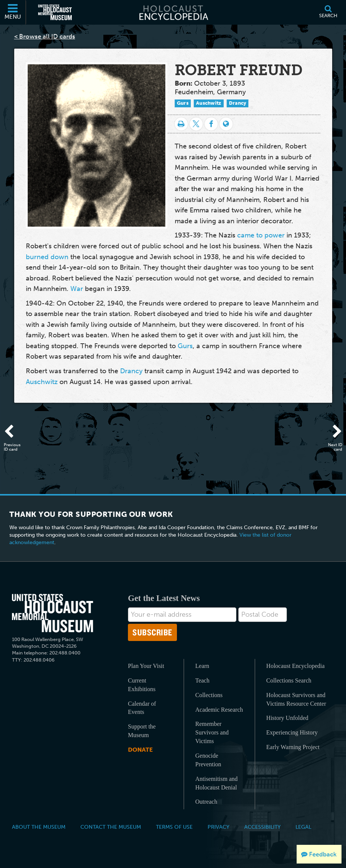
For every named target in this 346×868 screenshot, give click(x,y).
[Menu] (13, 12)
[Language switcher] (226, 124)
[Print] (181, 124)
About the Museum (39, 827)
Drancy (238, 103)
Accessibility (262, 827)
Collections (209, 695)
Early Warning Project (293, 747)
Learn (202, 666)
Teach (202, 680)
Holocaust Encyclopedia (296, 666)
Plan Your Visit (146, 666)
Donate (140, 750)
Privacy (218, 827)
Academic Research (219, 710)
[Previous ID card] (13, 432)
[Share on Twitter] (196, 124)
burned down (47, 257)
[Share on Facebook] (211, 124)
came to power (261, 235)
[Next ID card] (333, 432)
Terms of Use (174, 827)
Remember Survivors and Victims (212, 732)
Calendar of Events (142, 708)
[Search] (328, 12)
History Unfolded (287, 718)
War (77, 289)
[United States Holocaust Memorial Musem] (53, 613)
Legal (303, 827)
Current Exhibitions (142, 685)
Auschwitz (209, 103)
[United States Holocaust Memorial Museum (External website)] (55, 12)
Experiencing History (292, 732)
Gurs (183, 103)
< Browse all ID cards (45, 36)
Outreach (206, 802)
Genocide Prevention (208, 760)
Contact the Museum (111, 827)
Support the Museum (142, 731)
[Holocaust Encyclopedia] (173, 12)
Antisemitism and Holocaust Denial (216, 783)
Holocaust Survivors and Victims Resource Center (296, 699)
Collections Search (289, 680)
